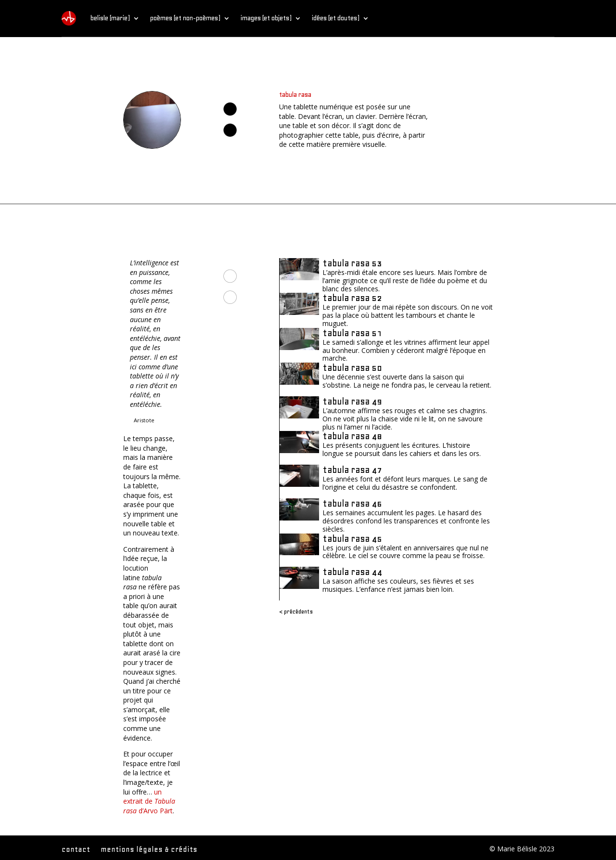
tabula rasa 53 (352, 263)
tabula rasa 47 (352, 470)
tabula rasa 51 (352, 333)
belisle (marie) (110, 18)
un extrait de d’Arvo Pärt (149, 801)
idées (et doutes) (336, 18)
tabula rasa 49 (352, 401)
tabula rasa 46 (352, 503)
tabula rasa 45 (352, 539)
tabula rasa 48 (352, 436)
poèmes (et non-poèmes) (185, 18)
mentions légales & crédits (149, 850)
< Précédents (296, 612)
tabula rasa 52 (352, 298)
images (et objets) (266, 18)
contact (76, 850)
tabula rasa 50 (352, 368)
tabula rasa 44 (352, 572)
